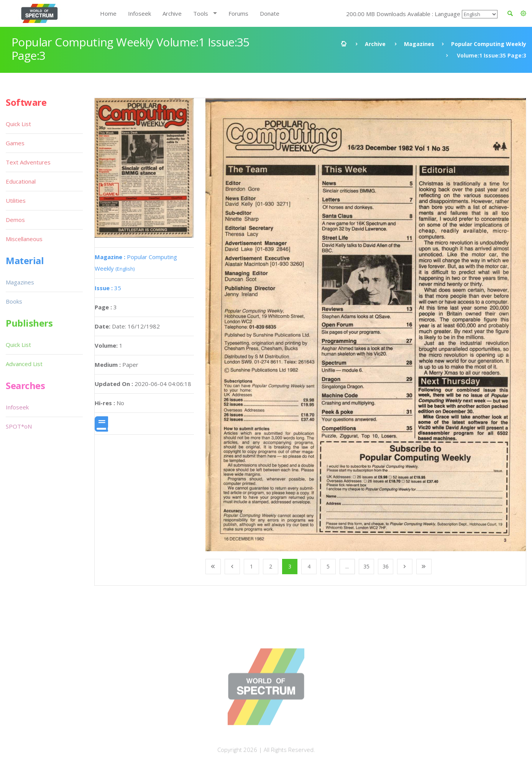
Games (15, 143)
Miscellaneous (24, 239)
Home (108, 13)
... (347, 566)
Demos (15, 220)
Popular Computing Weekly (489, 44)
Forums (238, 13)
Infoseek (140, 13)
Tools (201, 13)
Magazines (419, 44)
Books (14, 301)
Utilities (16, 200)
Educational (21, 181)
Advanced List (24, 364)
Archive (172, 13)
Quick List (18, 124)
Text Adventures (28, 162)
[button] (523, 13)
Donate (270, 13)
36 (386, 566)
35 (108, 288)
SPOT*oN (19, 426)
